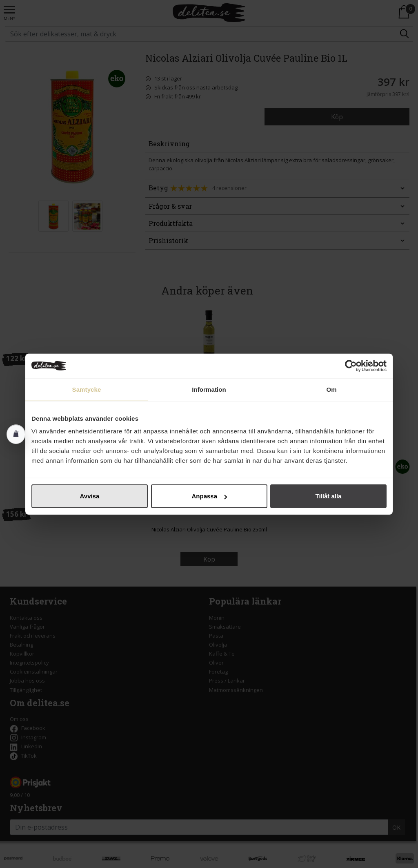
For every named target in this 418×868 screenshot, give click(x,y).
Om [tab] (331, 389)
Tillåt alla (329, 496)
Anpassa (209, 496)
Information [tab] (209, 389)
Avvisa (90, 496)
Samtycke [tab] (87, 389)
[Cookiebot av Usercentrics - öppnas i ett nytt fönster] (351, 366)
